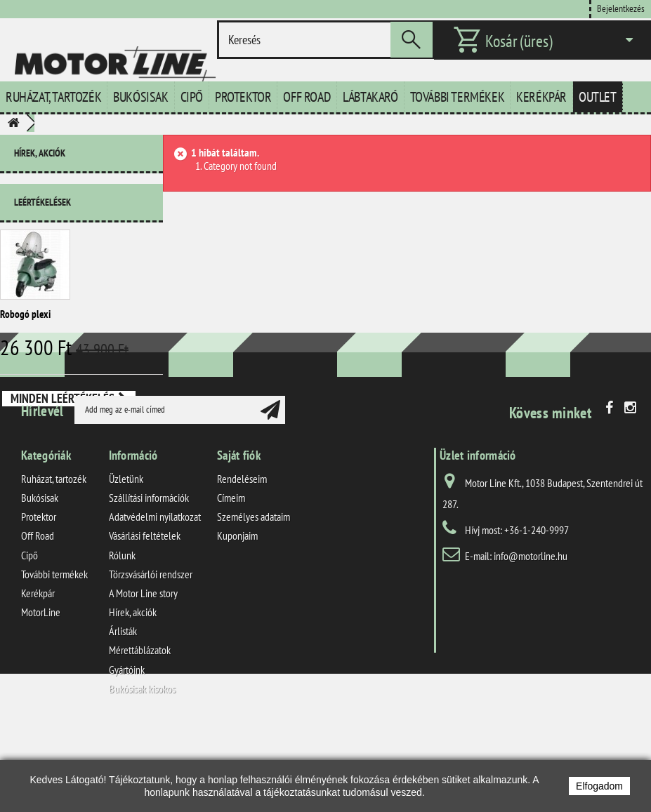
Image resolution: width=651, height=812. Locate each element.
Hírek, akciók (40, 153)
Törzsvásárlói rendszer (151, 656)
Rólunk (122, 637)
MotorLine (41, 695)
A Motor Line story (143, 676)
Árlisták (123, 714)
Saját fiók (239, 537)
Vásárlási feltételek (145, 618)
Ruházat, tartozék (53, 97)
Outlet (598, 97)
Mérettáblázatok (140, 733)
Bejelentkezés (621, 8)
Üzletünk (126, 561)
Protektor (243, 97)
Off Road (307, 97)
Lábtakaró (370, 97)
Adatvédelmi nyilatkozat (155, 599)
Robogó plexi (25, 308)
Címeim (231, 580)
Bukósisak (140, 97)
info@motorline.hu (531, 638)
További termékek (458, 97)
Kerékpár (541, 97)
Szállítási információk (149, 580)
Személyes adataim (254, 599)
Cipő (192, 97)
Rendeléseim (242, 561)
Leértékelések (42, 197)
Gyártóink (127, 752)
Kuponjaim (237, 618)
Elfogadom (599, 786)
